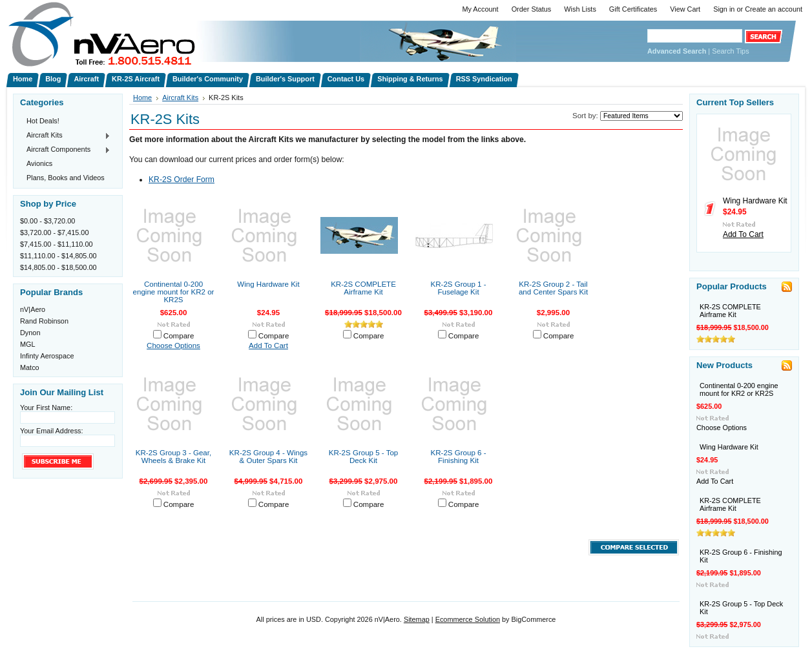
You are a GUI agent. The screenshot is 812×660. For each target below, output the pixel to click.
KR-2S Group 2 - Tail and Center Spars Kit (553, 288)
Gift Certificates (633, 9)
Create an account (774, 9)
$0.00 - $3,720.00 (47, 221)
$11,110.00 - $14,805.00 (58, 256)
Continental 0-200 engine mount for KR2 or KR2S (174, 292)
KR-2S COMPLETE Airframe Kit (363, 288)
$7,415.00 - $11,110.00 (56, 244)
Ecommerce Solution (468, 619)
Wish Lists (580, 9)
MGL (28, 344)
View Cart (685, 9)
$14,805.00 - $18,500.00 (58, 267)
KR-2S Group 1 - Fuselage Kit (459, 288)
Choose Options (173, 345)
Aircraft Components (65, 150)
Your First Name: (46, 407)
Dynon (30, 333)
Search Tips (730, 51)
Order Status (532, 9)
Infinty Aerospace (47, 356)
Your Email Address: (52, 431)
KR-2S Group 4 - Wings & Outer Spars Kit (268, 457)
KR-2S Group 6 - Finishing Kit (459, 457)
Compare (179, 336)
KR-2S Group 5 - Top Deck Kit (364, 457)
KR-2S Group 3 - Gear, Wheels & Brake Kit (173, 457)
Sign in (724, 9)
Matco (30, 367)
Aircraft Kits (65, 136)
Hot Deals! (43, 121)
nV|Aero (33, 309)
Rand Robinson (44, 321)
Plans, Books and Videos (66, 178)
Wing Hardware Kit (268, 284)
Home (142, 98)
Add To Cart (268, 345)
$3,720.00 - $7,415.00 (54, 232)
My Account (480, 9)
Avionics (39, 163)
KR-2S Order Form (182, 180)
